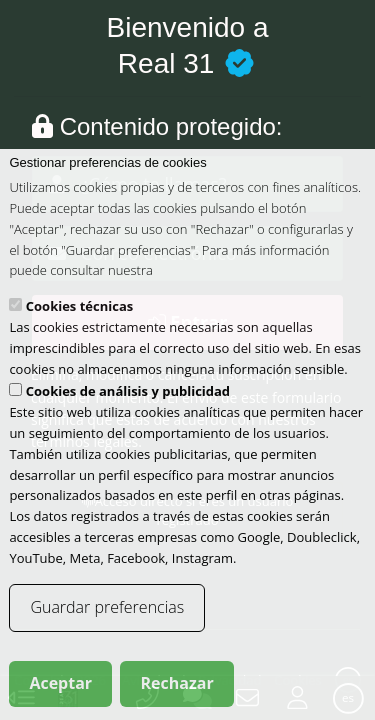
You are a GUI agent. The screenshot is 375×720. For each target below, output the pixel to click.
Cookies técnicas (79, 327)
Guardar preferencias (107, 628)
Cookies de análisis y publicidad (128, 412)
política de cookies (209, 291)
